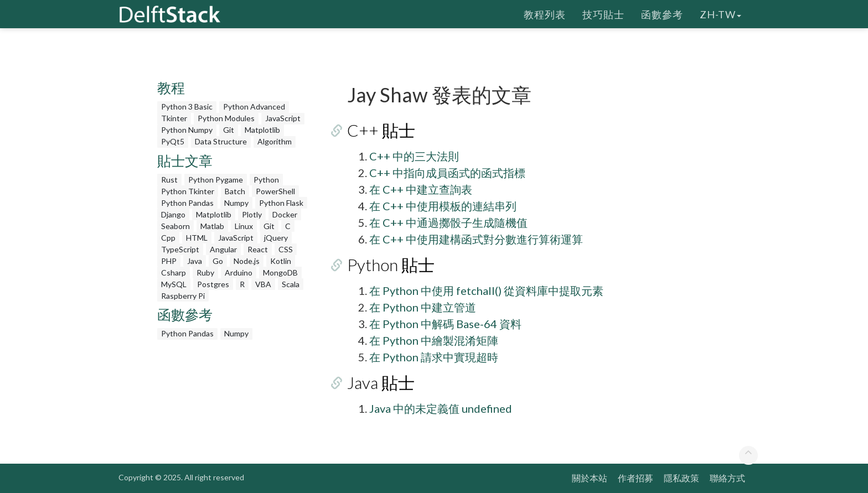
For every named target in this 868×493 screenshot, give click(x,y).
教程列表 (545, 14)
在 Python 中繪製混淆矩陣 (434, 340)
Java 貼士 (381, 382)
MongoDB (280, 273)
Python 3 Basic (187, 107)
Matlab (212, 226)
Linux (244, 226)
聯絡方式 (727, 478)
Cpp (168, 238)
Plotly (252, 214)
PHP (169, 261)
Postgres (213, 284)
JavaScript (283, 118)
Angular (223, 249)
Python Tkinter (188, 191)
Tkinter (174, 118)
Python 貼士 (391, 264)
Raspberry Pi (183, 296)
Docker (285, 214)
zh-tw (720, 14)
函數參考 (662, 14)
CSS (286, 249)
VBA (263, 284)
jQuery (276, 238)
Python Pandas (187, 203)
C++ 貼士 (381, 130)
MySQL (174, 284)
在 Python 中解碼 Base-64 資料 (445, 324)
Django (173, 214)
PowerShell (275, 191)
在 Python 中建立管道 (423, 307)
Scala (291, 284)
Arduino (239, 273)
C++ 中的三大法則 (414, 156)
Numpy (236, 203)
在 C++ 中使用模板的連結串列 (443, 206)
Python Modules (226, 118)
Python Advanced (254, 107)
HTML (197, 238)
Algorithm (275, 141)
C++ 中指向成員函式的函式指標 (447, 173)
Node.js (247, 261)
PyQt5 (173, 141)
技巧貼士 (603, 14)
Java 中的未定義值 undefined (441, 408)
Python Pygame (216, 180)
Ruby (205, 273)
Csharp (174, 273)
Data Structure (221, 141)
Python (266, 180)
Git (229, 130)
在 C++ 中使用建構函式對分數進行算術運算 (476, 239)
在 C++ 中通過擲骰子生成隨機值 (448, 222)
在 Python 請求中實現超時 (434, 357)
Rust (169, 180)
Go (218, 261)
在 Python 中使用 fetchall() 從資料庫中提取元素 (486, 290)
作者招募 (635, 478)
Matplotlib (262, 130)
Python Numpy (187, 130)
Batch (235, 191)
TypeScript (180, 249)
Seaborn (175, 226)
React (258, 249)
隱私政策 (681, 478)
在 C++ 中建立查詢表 (421, 189)
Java (195, 261)
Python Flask (281, 203)
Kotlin (281, 261)
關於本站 (590, 478)
